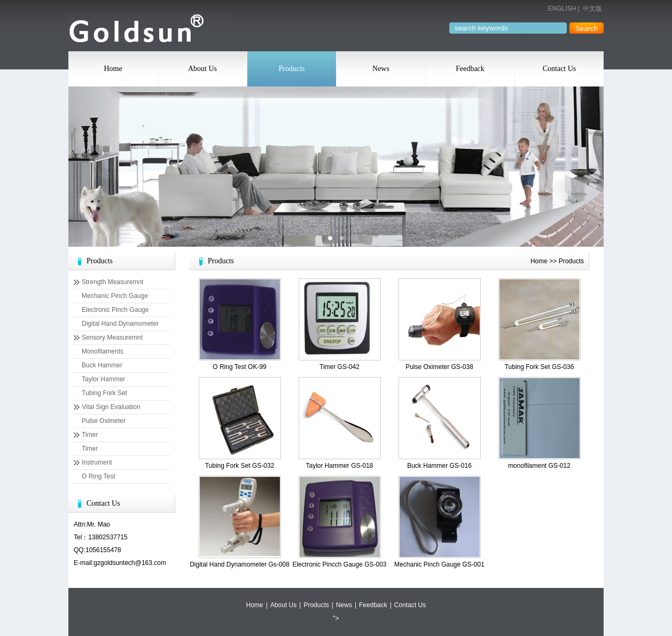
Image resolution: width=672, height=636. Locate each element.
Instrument (97, 462)
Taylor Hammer (103, 379)
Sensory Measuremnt (112, 337)
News (381, 69)
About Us (202, 69)
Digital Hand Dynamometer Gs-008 (240, 564)
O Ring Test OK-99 (240, 367)
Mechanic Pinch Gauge (115, 296)
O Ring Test (98, 476)
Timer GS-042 (339, 367)
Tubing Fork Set (104, 393)
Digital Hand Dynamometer (120, 324)
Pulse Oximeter (104, 421)
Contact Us (560, 69)
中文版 (592, 9)
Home (113, 69)
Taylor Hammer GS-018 (339, 466)
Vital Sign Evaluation (111, 407)
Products (292, 69)
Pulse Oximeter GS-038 (439, 367)
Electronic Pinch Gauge (115, 310)
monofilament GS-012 (539, 466)
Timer (90, 435)
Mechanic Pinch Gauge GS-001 (439, 564)
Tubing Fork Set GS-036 (540, 367)
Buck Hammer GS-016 (439, 466)
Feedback (470, 69)
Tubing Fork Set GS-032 (240, 466)
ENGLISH (562, 9)
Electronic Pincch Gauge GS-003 (339, 564)
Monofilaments (103, 351)
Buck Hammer (102, 365)
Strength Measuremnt (112, 282)
